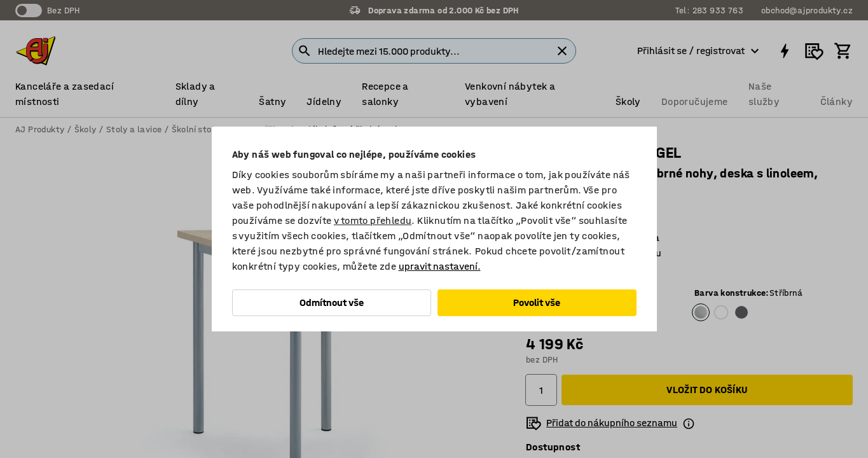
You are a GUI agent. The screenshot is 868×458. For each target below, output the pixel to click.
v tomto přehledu (373, 220)
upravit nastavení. (440, 266)
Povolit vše (537, 302)
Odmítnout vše (332, 302)
